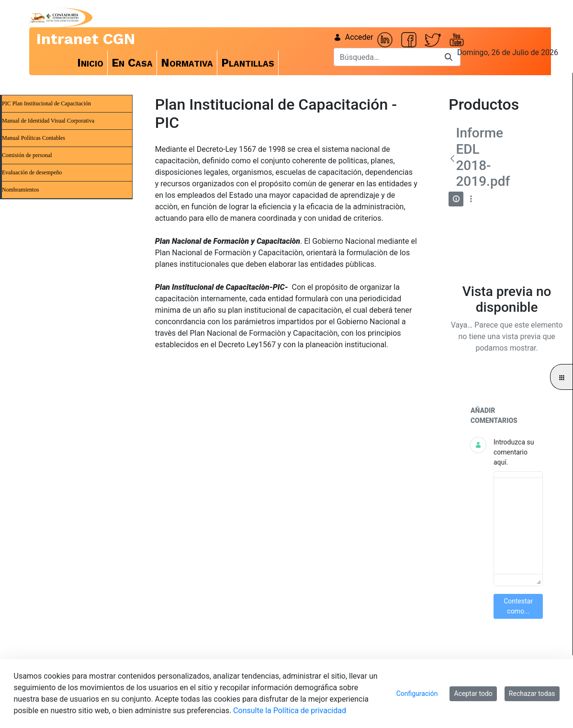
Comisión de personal (27, 155)
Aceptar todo (473, 694)
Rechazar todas (532, 694)
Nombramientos (20, 190)
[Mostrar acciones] (471, 199)
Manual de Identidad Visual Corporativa (48, 121)
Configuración (417, 694)
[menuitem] (90, 63)
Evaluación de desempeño (32, 172)
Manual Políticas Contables (34, 138)
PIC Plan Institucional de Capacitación (46, 103)
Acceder (354, 37)
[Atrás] (452, 159)
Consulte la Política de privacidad (290, 711)
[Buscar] (385, 57)
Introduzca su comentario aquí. (514, 452)
